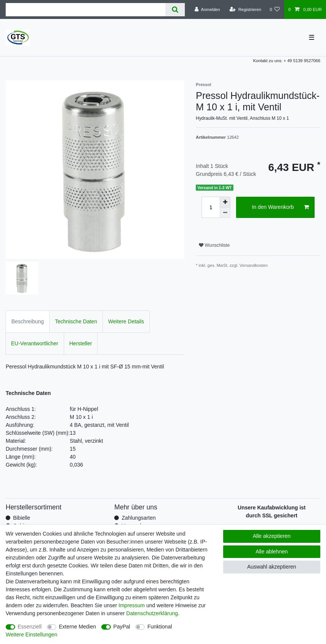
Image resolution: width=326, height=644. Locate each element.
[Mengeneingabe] (211, 207)
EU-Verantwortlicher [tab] (35, 343)
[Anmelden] (207, 9)
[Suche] (175, 10)
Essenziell (30, 627)
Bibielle (21, 518)
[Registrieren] (245, 9)
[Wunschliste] (275, 9)
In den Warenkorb (280, 207)
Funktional (160, 627)
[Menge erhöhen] (225, 202)
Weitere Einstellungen (31, 635)
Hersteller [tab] (81, 343)
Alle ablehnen (272, 552)
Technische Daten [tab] (76, 321)
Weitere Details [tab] (126, 321)
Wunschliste (214, 245)
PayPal (122, 627)
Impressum (132, 605)
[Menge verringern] (225, 213)
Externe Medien (77, 627)
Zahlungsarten (139, 518)
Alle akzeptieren (272, 536)
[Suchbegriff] (86, 10)
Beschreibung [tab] (28, 321)
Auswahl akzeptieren (272, 567)
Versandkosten (254, 265)
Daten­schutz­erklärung (152, 613)
